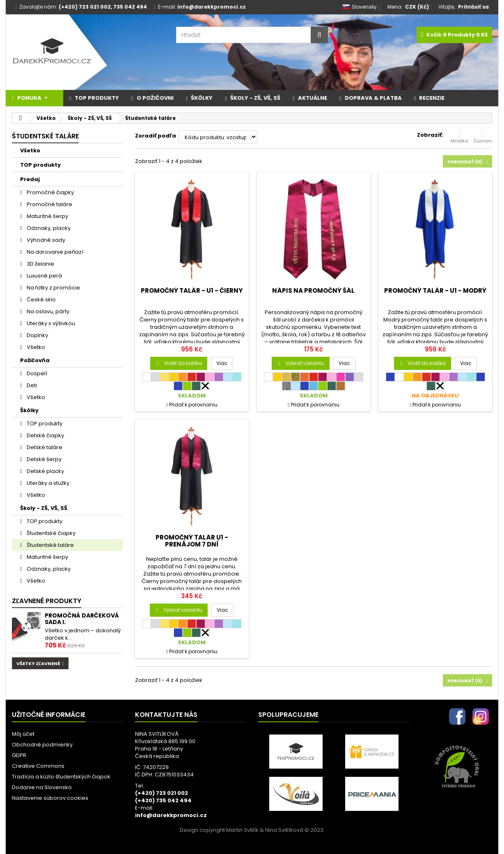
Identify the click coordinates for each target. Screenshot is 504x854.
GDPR (19, 755)
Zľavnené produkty (47, 601)
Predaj (30, 179)
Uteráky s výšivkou (50, 323)
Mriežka (459, 136)
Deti (31, 385)
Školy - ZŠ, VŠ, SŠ (44, 508)
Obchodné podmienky (42, 745)
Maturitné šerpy (47, 216)
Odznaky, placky (48, 228)
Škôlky (29, 410)
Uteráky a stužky (47, 483)
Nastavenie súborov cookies (50, 798)
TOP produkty (40, 165)
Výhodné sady (45, 240)
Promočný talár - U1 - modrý (435, 290)
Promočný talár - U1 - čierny (192, 290)
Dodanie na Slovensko (42, 787)
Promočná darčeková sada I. (82, 619)
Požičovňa (35, 360)
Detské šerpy (44, 459)
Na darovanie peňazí (54, 252)
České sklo (41, 300)
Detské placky (45, 471)
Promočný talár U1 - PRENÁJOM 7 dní (192, 541)
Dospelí (36, 373)
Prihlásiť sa (473, 7)
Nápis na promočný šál (313, 290)
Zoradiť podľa (156, 136)
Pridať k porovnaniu (193, 405)
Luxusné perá (44, 276)
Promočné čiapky (50, 192)
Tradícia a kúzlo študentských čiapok (61, 777)
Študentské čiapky (50, 533)
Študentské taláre (50, 545)
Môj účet (23, 734)
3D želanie (40, 264)
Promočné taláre (49, 204)
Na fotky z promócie (53, 288)
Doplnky (37, 335)
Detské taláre (44, 447)
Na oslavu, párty (47, 311)
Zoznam (483, 136)
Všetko (30, 150)
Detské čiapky (45, 435)
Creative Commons (38, 766)
